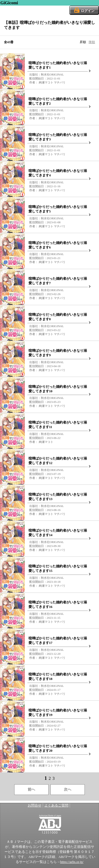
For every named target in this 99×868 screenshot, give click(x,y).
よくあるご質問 (56, 805)
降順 (92, 42)
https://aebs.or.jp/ (72, 862)
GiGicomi (9, 3)
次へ (68, 789)
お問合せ (35, 805)
